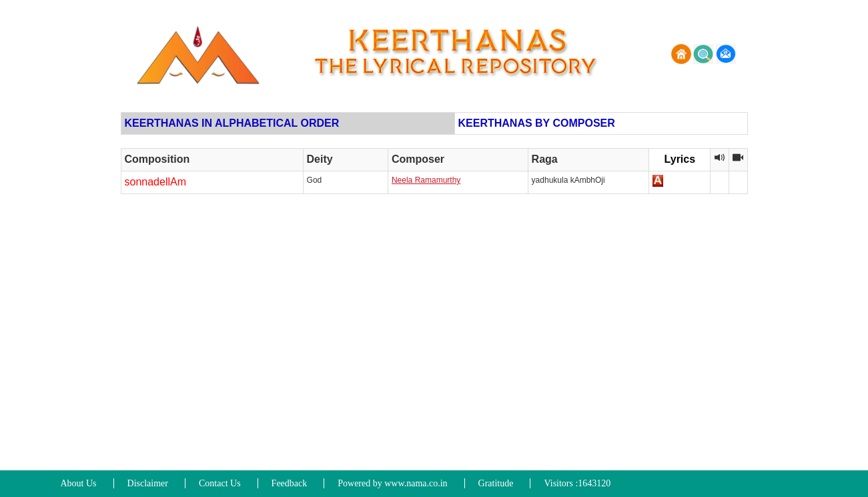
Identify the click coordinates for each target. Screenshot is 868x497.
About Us (79, 483)
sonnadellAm (156, 182)
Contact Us (220, 483)
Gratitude (496, 483)
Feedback (290, 483)
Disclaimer (148, 483)
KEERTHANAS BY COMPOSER (537, 123)
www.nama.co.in (416, 483)
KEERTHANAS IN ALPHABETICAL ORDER (232, 123)
